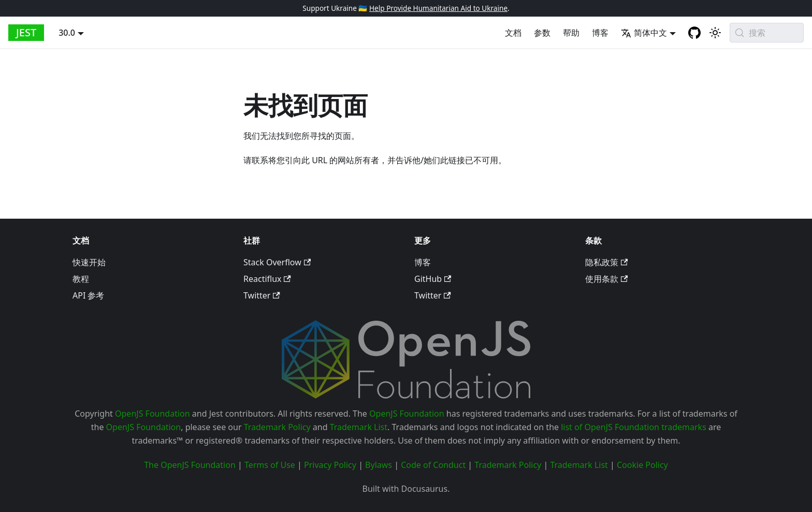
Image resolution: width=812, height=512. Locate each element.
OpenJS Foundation (153, 414)
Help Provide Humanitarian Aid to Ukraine (438, 8)
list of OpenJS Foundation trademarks (634, 427)
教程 (81, 279)
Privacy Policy (330, 465)
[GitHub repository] (694, 33)
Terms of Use (270, 465)
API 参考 (89, 295)
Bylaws (379, 465)
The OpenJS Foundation (190, 465)
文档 (513, 33)
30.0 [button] (67, 33)
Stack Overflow (277, 262)
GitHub (433, 279)
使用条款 (606, 279)
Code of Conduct (433, 465)
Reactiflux (267, 279)
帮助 (571, 33)
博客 (600, 33)
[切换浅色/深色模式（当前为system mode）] (715, 33)
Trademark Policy (277, 427)
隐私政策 (606, 262)
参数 (542, 33)
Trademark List (359, 427)
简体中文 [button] (644, 33)
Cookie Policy (642, 465)
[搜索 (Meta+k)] (767, 33)
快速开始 (89, 262)
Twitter (262, 295)
